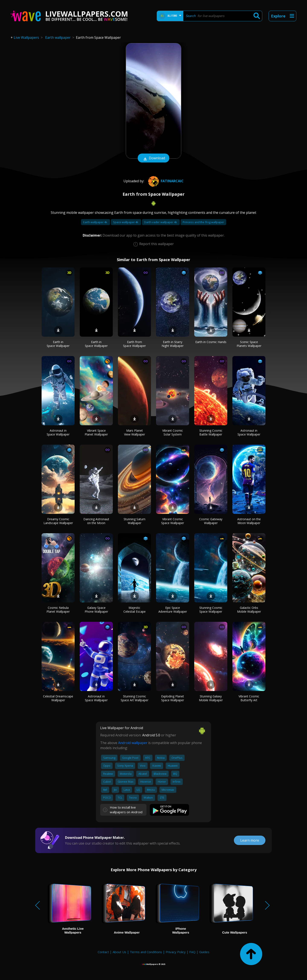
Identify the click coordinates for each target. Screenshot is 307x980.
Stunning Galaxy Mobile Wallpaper (211, 698)
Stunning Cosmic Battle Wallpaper (211, 432)
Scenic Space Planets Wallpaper (249, 344)
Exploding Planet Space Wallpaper (173, 698)
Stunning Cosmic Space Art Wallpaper (135, 698)
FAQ (192, 952)
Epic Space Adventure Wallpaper (173, 610)
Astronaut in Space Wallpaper (58, 432)
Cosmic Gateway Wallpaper (211, 521)
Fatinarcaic (165, 181)
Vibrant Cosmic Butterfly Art (249, 698)
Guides (204, 952)
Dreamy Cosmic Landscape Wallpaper (58, 521)
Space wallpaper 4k (126, 222)
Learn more (250, 840)
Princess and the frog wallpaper (203, 222)
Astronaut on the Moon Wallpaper (249, 521)
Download (153, 158)
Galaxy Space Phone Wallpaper (96, 610)
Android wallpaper (133, 743)
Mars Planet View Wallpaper (135, 432)
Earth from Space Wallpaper (134, 344)
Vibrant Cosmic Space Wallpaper (173, 521)
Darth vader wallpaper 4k (161, 222)
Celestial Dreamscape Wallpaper (58, 698)
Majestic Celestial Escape (135, 610)
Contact (103, 952)
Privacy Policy (176, 952)
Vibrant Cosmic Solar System (173, 432)
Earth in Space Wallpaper (58, 344)
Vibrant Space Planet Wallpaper (96, 432)
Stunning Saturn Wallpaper (135, 521)
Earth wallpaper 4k (96, 222)
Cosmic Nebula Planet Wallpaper (58, 610)
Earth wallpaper (58, 37)
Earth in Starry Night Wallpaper (173, 344)
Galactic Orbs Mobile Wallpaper (249, 610)
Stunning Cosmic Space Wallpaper (211, 610)
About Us (119, 952)
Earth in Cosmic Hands (211, 342)
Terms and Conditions (146, 952)
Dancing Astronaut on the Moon (96, 521)
